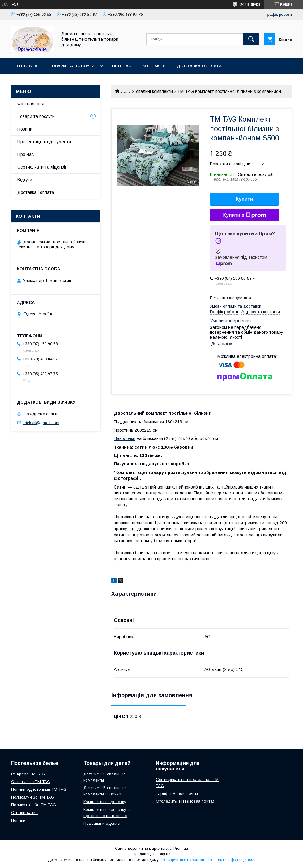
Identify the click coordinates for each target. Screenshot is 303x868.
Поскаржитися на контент (184, 860)
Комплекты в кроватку (105, 802)
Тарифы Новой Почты (177, 793)
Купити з (244, 215)
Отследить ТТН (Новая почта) (185, 801)
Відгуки (25, 180)
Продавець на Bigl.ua (151, 854)
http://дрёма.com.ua (41, 414)
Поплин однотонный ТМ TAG (39, 789)
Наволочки (125, 438)
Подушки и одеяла (102, 823)
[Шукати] (251, 39)
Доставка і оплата (199, 66)
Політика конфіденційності (232, 860)
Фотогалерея (31, 104)
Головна (27, 66)
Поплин (18, 820)
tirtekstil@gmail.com (41, 423)
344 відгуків (250, 4)
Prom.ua (181, 849)
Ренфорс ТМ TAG (28, 774)
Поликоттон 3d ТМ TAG (34, 805)
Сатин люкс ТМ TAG (31, 782)
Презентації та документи (44, 142)
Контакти (154, 66)
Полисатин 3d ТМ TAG (33, 797)
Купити (245, 199)
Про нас (122, 66)
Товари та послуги (72, 66)
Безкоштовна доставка (231, 298)
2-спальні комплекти (152, 91)
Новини (25, 129)
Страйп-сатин (24, 813)
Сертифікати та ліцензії (42, 167)
